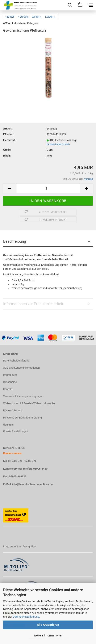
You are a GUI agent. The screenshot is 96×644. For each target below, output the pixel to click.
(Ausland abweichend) (58, 144)
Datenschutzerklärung (26, 617)
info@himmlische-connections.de (32, 484)
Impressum (10, 375)
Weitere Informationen (48, 635)
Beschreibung (15, 241)
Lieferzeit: (9, 140)
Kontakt (8, 389)
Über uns (8, 425)
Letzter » (50, 17)
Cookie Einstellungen (16, 431)
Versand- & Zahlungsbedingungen (23, 396)
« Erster (10, 17)
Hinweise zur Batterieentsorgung (22, 418)
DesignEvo (29, 546)
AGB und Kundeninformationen (21, 368)
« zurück (23, 17)
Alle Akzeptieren (48, 625)
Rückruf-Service (13, 410)
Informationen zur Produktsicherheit (33, 304)
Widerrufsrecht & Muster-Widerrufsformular (29, 403)
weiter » (37, 17)
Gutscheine (10, 382)
